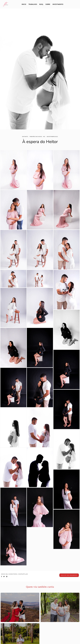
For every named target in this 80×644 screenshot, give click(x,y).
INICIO (24, 4)
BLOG (41, 4)
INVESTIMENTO (58, 4)
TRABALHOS (33, 4)
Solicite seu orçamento (69, 575)
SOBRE (48, 4)
